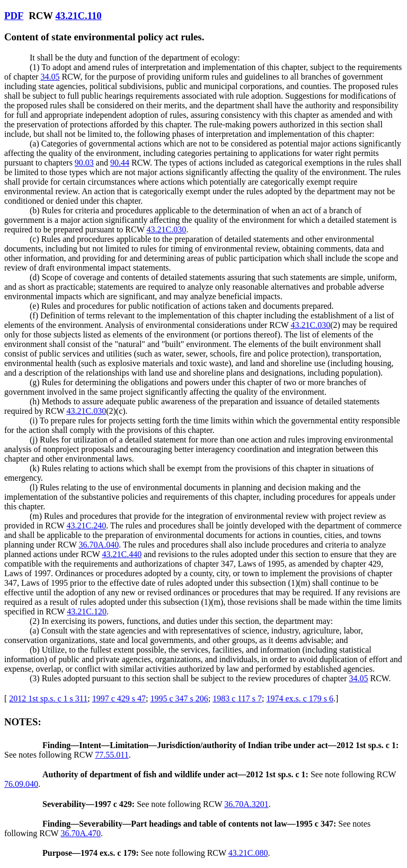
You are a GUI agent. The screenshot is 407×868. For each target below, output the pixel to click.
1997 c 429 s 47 (119, 698)
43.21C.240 (86, 526)
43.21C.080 (248, 853)
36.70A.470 (81, 833)
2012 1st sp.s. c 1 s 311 (48, 698)
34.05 (50, 77)
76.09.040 (21, 784)
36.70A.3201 (246, 804)
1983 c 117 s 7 (237, 698)
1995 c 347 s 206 (179, 698)
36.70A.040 (99, 545)
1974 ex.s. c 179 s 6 (300, 698)
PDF (14, 16)
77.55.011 (112, 755)
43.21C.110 (78, 16)
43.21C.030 (167, 229)
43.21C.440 (122, 554)
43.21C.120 (87, 611)
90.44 (120, 163)
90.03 (84, 163)
